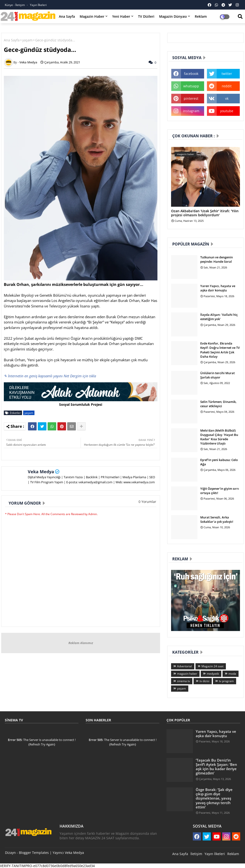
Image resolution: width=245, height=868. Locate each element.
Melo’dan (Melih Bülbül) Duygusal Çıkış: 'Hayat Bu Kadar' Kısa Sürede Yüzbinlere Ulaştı (219, 437)
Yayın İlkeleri (38, 5)
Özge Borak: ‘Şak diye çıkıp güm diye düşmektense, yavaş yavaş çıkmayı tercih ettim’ (214, 798)
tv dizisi (204, 681)
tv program (226, 681)
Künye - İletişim (15, 5)
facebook (191, 74)
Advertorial (184, 666)
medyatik (213, 674)
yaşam (27, 40)
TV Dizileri (146, 16)
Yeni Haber (121, 16)
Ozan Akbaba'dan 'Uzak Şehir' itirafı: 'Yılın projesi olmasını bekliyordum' (205, 213)
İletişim (196, 854)
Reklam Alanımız (81, 643)
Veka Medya (41, 472)
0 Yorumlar (147, 502)
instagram (191, 111)
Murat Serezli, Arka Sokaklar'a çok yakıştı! (217, 519)
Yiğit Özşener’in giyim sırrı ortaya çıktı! (220, 491)
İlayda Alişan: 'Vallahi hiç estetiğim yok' (219, 317)
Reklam (201, 16)
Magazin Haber (92, 16)
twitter (227, 74)
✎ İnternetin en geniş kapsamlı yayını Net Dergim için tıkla (50, 376)
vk (227, 98)
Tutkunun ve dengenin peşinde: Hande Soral (217, 259)
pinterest (191, 98)
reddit (227, 86)
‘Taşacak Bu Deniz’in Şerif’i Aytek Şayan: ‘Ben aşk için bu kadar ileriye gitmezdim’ (216, 767)
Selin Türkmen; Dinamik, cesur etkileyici (218, 404)
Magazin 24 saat (212, 666)
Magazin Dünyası (173, 16)
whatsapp (191, 86)
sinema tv (184, 681)
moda (232, 674)
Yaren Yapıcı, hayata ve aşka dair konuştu (218, 288)
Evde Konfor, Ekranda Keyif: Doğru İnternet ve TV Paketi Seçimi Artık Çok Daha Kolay (220, 350)
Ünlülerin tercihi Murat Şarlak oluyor (217, 375)
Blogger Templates (34, 853)
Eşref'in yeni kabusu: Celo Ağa (219, 462)
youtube (227, 111)
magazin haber (187, 674)
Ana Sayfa (67, 16)
